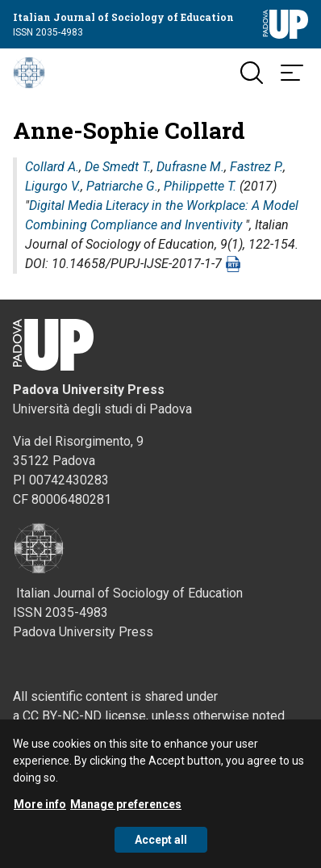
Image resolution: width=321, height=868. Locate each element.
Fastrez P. (256, 167)
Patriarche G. (122, 186)
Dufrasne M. (190, 167)
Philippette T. (200, 186)
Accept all (161, 850)
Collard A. (52, 167)
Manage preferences (126, 815)
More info (40, 815)
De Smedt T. (118, 167)
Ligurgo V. (53, 186)
